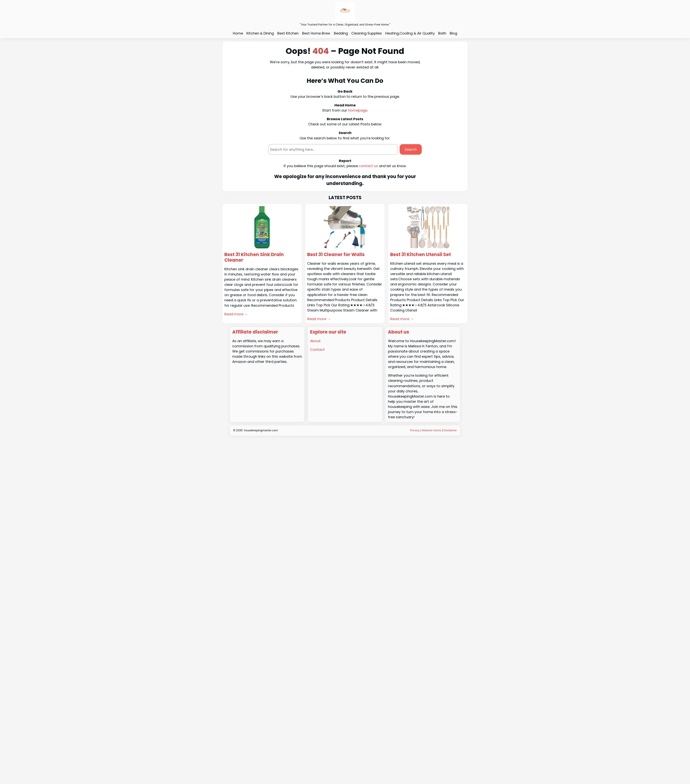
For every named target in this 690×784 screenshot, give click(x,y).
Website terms (431, 430)
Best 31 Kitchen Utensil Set (421, 255)
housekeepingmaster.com (261, 430)
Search (411, 149)
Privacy (415, 430)
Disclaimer (450, 430)
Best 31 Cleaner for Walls (336, 255)
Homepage (358, 110)
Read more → (236, 314)
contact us (368, 166)
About (315, 341)
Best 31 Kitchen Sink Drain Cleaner (254, 257)
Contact (317, 350)
